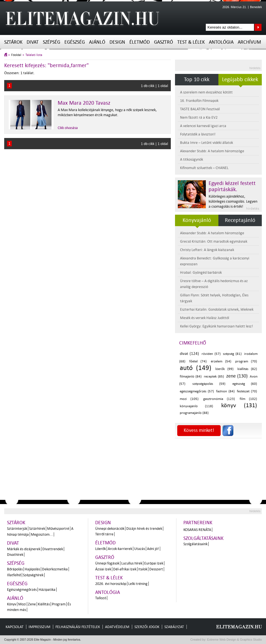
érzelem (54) (221, 361)
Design (117, 42)
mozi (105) (189, 399)
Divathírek (15, 555)
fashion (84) (225, 391)
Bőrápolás (15, 569)
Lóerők (101, 549)
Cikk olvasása (68, 128)
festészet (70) (247, 391)
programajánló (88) (194, 413)
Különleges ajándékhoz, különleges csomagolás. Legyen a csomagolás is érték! (233, 201)
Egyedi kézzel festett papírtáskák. (232, 186)
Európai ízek (154, 563)
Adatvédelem (117, 627)
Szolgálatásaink (195, 544)
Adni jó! (153, 549)
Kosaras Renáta (197, 530)
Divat (33, 42)
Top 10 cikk (197, 79)
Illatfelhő (14, 575)
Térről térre (104, 534)
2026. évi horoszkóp (111, 584)
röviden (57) (211, 354)
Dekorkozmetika (55, 569)
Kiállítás (44, 604)
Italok (143, 569)
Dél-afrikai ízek (125, 569)
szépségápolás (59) (209, 384)
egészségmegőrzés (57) (197, 391)
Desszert (156, 569)
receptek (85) (214, 377)
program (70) (246, 361)
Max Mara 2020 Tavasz (84, 103)
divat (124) (189, 354)
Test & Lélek (191, 42)
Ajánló (97, 42)
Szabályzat (174, 627)
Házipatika (47, 590)
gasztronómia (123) (219, 399)
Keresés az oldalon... (258, 27)
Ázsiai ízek (103, 569)
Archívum (249, 42)
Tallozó (101, 598)
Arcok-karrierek (120, 549)
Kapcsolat (15, 627)
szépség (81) (232, 354)
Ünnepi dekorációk (110, 529)
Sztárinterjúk (17, 529)
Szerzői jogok (147, 627)
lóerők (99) (224, 369)
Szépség (52, 42)
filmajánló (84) (191, 377)
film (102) (248, 399)
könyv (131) (239, 405)
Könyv (12, 604)
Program (59, 604)
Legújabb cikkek (240, 79)
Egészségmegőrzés (22, 590)
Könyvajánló (197, 220)
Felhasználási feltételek (78, 627)
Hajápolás (32, 569)
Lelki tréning (138, 584)
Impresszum (39, 627)
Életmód (140, 42)
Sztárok (13, 42)
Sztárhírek (37, 529)
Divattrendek (53, 549)
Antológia (221, 42)
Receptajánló (240, 220)
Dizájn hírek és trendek (144, 529)
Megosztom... (42, 534)
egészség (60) (245, 384)
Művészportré (58, 529)
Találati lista (34, 55)
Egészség (75, 42)
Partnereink (198, 523)
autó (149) (196, 368)
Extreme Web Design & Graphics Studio (234, 640)
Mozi (22, 604)
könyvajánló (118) (196, 406)
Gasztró (164, 42)
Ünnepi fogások (107, 563)
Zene (32, 604)
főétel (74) (198, 361)
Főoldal (16, 55)
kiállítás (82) (247, 369)
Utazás (140, 549)
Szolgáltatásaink (203, 538)
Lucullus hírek (132, 563)
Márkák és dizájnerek (24, 549)
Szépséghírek (33, 575)
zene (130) (237, 376)
